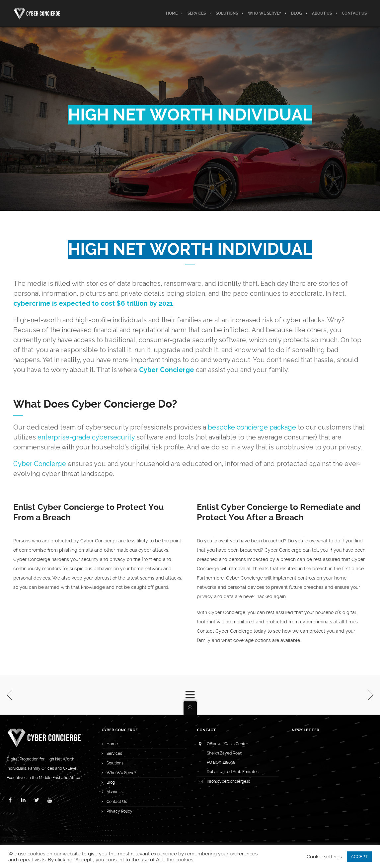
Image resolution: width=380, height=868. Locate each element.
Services (114, 753)
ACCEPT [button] (359, 857)
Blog (111, 782)
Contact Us (117, 802)
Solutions (115, 763)
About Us (115, 792)
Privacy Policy (119, 811)
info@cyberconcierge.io (228, 781)
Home (112, 744)
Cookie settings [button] (324, 857)
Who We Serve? (121, 773)
